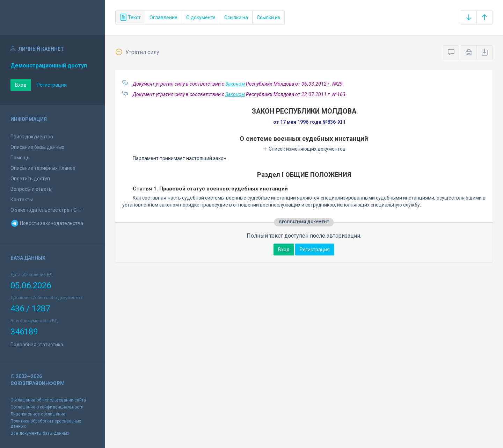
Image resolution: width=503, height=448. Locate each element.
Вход (21, 85)
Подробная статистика (37, 345)
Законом (235, 84)
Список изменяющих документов (304, 149)
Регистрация (52, 85)
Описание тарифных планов (43, 168)
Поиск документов (32, 137)
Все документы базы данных (40, 433)
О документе (201, 17)
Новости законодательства (47, 223)
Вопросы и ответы (31, 189)
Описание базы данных (37, 147)
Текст (130, 17)
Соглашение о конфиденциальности (47, 407)
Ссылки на (236, 17)
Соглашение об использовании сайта (48, 400)
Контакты (22, 200)
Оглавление (163, 17)
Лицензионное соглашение (38, 414)
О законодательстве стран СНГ (46, 210)
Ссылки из (268, 17)
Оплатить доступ (30, 179)
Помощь (20, 158)
